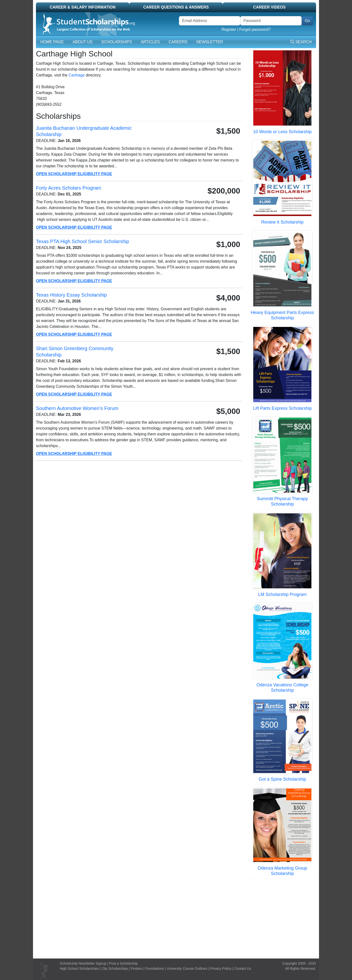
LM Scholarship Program (282, 594)
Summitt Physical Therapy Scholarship (282, 501)
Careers (178, 42)
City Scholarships (115, 969)
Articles (150, 42)
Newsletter (210, 42)
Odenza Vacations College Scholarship (282, 688)
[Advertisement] (176, 918)
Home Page (52, 42)
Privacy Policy (221, 969)
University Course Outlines (187, 969)
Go (307, 21)
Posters (137, 969)
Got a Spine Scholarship (282, 779)
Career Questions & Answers (176, 7)
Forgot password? (255, 29)
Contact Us (243, 969)
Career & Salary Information (82, 7)
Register (229, 29)
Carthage (77, 75)
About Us (83, 42)
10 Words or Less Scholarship (282, 132)
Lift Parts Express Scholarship (282, 408)
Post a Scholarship (124, 963)
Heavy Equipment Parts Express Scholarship (282, 315)
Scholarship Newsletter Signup (83, 963)
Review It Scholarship (282, 222)
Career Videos (269, 7)
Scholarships (116, 42)
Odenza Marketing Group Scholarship (282, 871)
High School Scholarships (79, 969)
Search (301, 42)
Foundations (155, 969)
